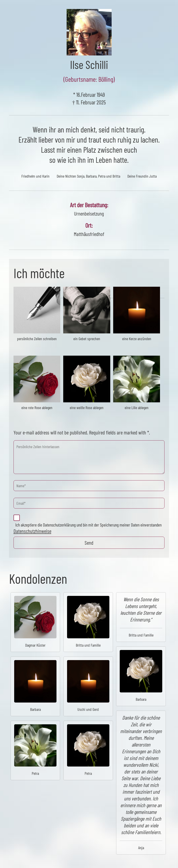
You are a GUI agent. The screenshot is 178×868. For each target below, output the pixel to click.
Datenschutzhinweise (32, 531)
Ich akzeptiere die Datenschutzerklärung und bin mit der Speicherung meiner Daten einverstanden (88, 525)
